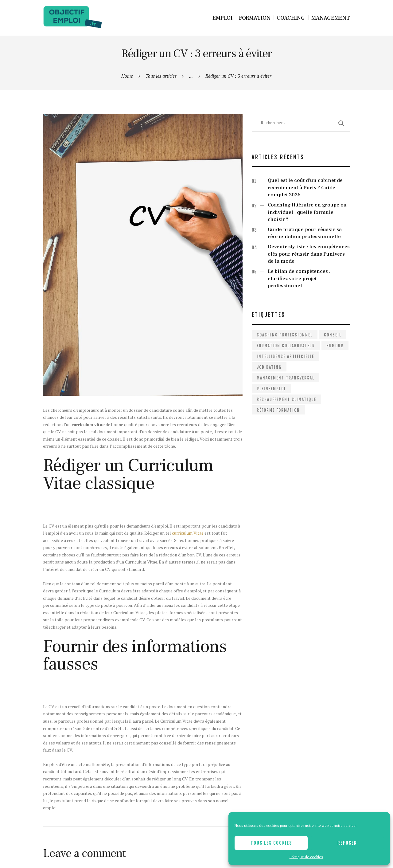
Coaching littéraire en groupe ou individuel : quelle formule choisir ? (307, 212)
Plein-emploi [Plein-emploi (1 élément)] (271, 389)
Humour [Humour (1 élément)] (335, 346)
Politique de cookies (306, 857)
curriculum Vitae (188, 533)
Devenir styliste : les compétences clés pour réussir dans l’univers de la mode (309, 254)
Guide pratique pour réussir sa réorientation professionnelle (305, 233)
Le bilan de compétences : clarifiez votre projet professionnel (299, 279)
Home (127, 76)
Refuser (347, 843)
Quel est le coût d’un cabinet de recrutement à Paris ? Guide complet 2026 (305, 188)
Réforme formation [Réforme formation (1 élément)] (278, 410)
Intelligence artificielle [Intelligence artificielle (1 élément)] (285, 356)
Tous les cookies (271, 843)
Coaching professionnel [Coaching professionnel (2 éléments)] (285, 335)
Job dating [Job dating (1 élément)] (269, 367)
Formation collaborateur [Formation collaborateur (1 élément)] (286, 346)
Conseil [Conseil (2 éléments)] (333, 335)
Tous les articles (161, 76)
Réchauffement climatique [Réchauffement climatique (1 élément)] (286, 399)
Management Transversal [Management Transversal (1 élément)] (286, 378)
